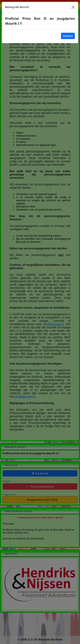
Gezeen (68, 36)
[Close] (73, 7)
